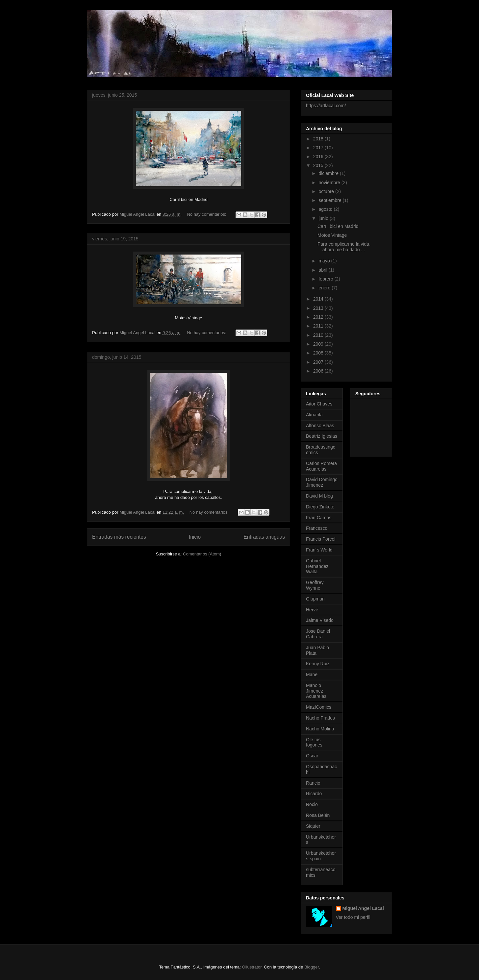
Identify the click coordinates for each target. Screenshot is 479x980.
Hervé (312, 610)
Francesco (317, 528)
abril (323, 270)
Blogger (312, 967)
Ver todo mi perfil (353, 917)
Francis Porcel (321, 539)
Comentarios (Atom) (202, 554)
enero (325, 288)
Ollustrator (252, 967)
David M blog (319, 496)
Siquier (313, 826)
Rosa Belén (318, 815)
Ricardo (314, 794)
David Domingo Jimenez (322, 482)
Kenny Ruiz (318, 664)
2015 (319, 165)
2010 (319, 335)
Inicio (195, 537)
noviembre (330, 183)
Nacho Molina (320, 729)
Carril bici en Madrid (338, 226)
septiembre (330, 200)
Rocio (312, 804)
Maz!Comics (319, 707)
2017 (319, 148)
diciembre (329, 173)
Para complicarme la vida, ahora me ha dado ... (345, 247)
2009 (319, 344)
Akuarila (314, 415)
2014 (319, 299)
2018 (319, 139)
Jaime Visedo (320, 620)
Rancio (313, 783)
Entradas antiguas (264, 537)
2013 (319, 308)
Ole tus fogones (314, 742)
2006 (319, 371)
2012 (319, 317)
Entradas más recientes (119, 537)
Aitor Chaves (319, 404)
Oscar (312, 756)
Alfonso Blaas (320, 426)
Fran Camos (319, 518)
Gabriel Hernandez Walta (317, 566)
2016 (319, 157)
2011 (319, 326)
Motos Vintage (332, 235)
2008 (319, 353)
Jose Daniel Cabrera (318, 634)
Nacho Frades (320, 718)
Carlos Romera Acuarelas (321, 466)
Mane (312, 674)
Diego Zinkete (320, 507)
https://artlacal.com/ (326, 106)
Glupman (315, 599)
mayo (325, 261)
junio (324, 218)
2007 (319, 362)
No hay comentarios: (207, 214)
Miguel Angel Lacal (363, 908)
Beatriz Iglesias (322, 436)
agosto (326, 209)
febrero (326, 279)
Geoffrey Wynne (315, 585)
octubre (327, 191)
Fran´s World (319, 550)
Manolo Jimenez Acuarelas (316, 691)
